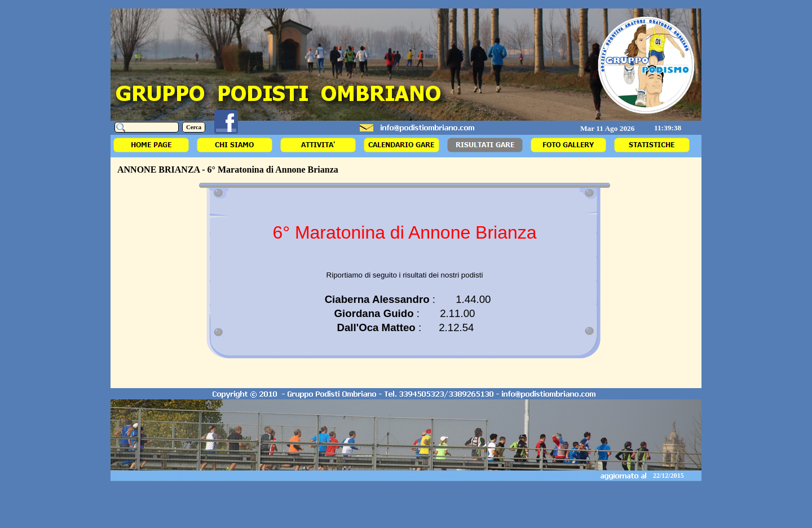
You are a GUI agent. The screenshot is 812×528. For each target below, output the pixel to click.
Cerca (194, 127)
